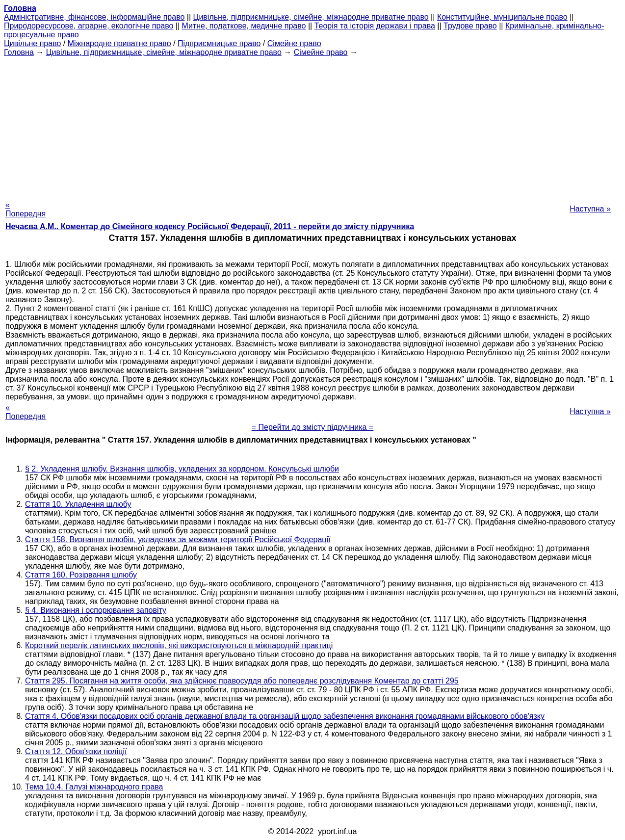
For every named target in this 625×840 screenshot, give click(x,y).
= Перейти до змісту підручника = (313, 427)
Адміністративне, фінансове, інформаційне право (94, 17)
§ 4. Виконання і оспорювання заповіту (96, 610)
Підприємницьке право (219, 43)
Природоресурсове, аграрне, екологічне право (89, 26)
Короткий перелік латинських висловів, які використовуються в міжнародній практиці (179, 645)
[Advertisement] (312, 126)
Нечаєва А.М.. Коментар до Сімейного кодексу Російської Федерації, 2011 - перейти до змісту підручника (210, 226)
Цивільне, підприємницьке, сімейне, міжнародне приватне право (311, 17)
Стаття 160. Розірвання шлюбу (81, 575)
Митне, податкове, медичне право (244, 26)
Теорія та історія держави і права (375, 26)
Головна (19, 52)
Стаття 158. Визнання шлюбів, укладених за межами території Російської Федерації (178, 539)
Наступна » (590, 209)
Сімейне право (294, 43)
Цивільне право (32, 43)
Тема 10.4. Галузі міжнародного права (94, 787)
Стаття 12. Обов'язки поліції (76, 751)
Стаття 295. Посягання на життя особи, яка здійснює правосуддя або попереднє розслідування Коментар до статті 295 (242, 681)
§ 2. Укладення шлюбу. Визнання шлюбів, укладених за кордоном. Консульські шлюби (182, 469)
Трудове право (470, 26)
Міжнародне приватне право (119, 43)
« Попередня (26, 209)
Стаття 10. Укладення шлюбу (78, 504)
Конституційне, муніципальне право (502, 17)
